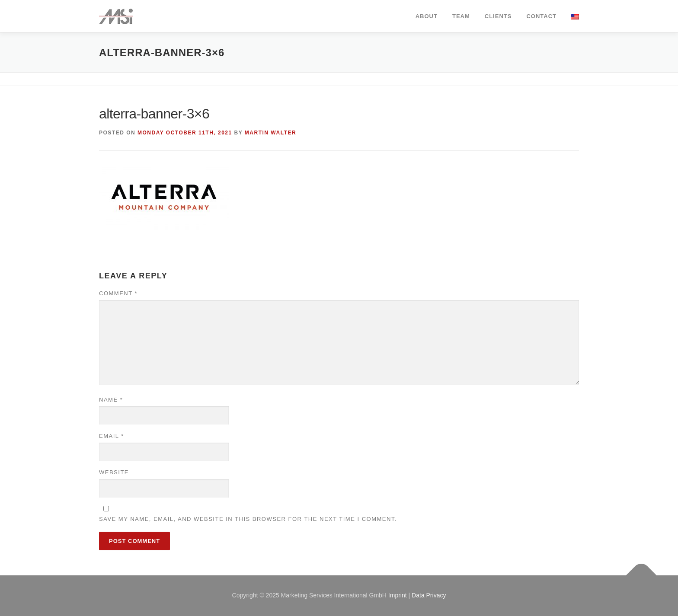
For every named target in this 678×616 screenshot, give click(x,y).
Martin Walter (270, 133)
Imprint (398, 595)
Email (112, 436)
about (427, 16)
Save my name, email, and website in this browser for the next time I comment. (248, 519)
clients (498, 16)
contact (541, 16)
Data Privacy (429, 595)
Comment (118, 293)
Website (114, 472)
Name (111, 400)
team (461, 16)
